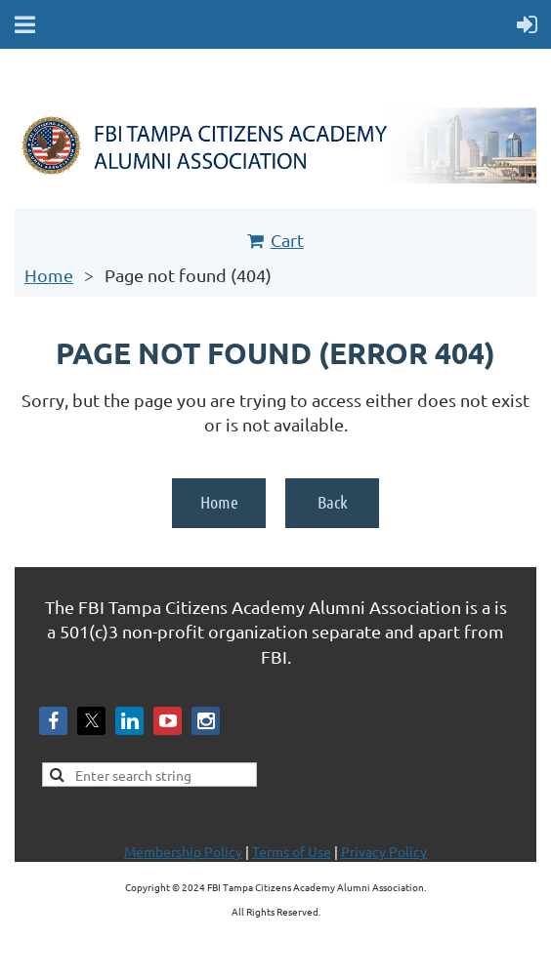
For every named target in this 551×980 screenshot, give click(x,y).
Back (333, 502)
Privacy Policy (384, 851)
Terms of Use (292, 851)
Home (49, 275)
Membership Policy (183, 851)
